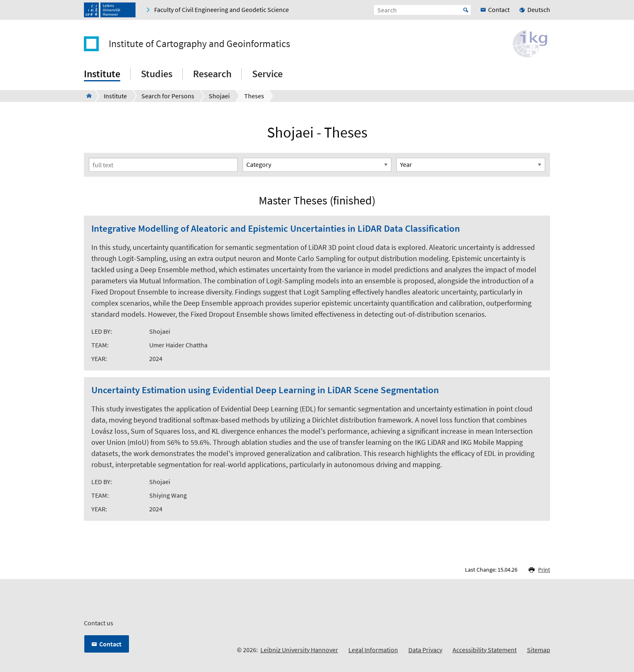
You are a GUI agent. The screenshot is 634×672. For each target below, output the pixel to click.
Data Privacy (425, 650)
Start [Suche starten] (466, 10)
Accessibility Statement (485, 650)
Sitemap (539, 650)
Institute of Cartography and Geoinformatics (199, 44)
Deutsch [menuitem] (539, 9)
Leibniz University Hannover (299, 650)
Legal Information (373, 650)
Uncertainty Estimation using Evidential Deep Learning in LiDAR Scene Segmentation (265, 390)
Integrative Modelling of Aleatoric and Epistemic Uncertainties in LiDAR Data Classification (276, 229)
